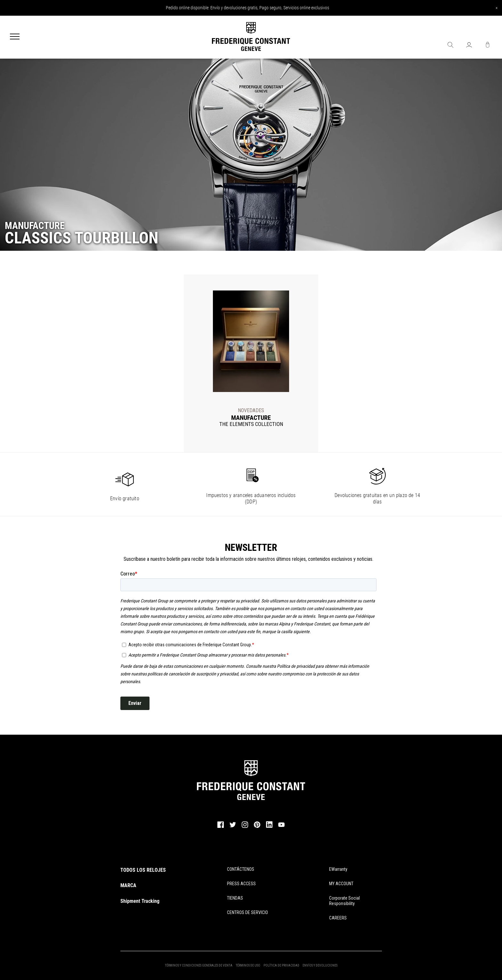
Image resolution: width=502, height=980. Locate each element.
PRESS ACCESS (241, 884)
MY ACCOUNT (341, 884)
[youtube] (281, 826)
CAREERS (338, 918)
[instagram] (245, 827)
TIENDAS (235, 898)
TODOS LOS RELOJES (143, 870)
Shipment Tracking (140, 901)
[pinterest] (257, 827)
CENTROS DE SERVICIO (247, 912)
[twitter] (233, 827)
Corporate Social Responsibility (344, 901)
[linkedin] (269, 828)
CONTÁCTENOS (241, 869)
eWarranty (338, 869)
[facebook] (221, 827)
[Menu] (15, 37)
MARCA (128, 885)
